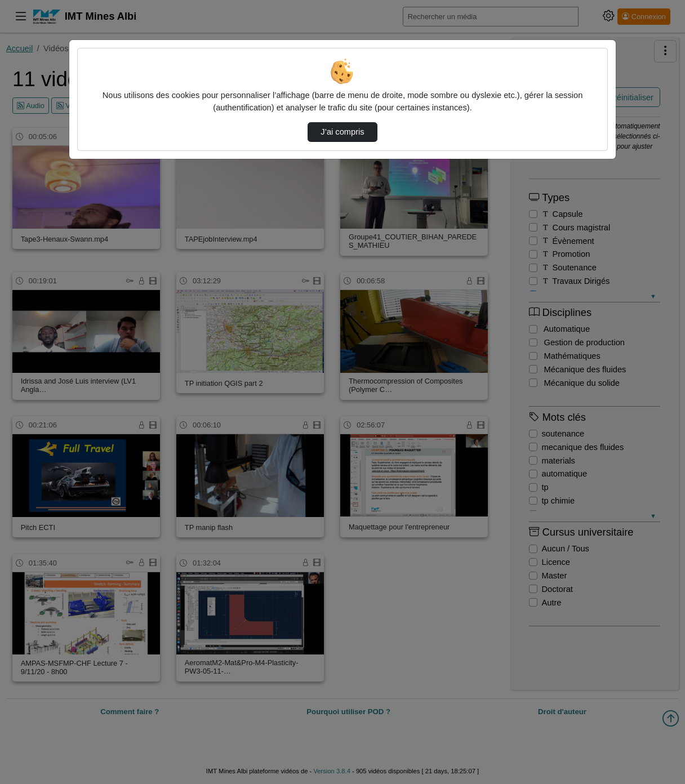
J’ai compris (342, 132)
